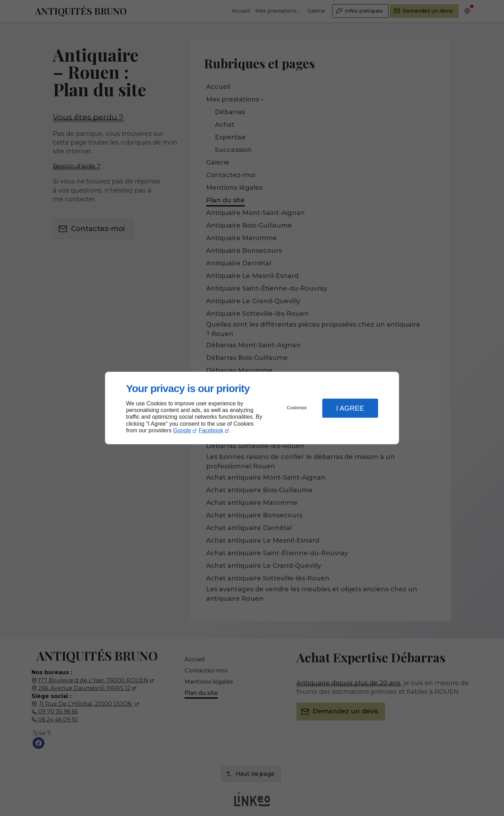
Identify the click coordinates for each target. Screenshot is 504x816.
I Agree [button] (350, 408)
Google (182, 430)
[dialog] (252, 408)
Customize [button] (297, 408)
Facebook (211, 430)
